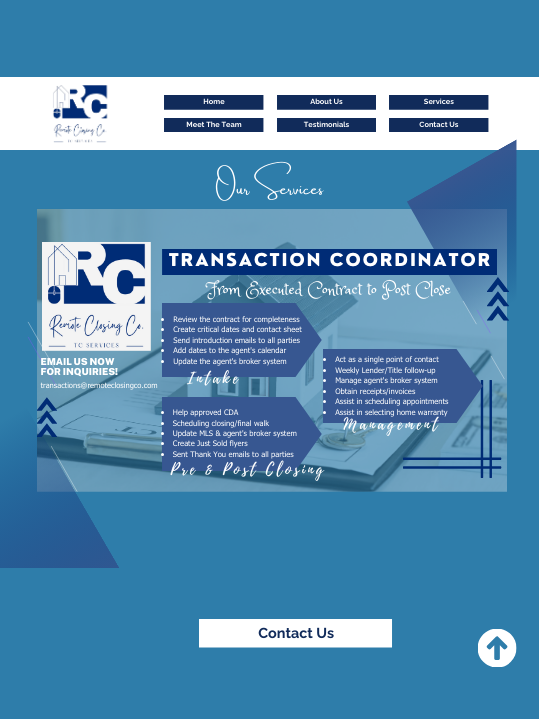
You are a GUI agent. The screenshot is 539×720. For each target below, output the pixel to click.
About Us (326, 101)
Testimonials (326, 124)
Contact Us (438, 124)
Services (439, 101)
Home (213, 101)
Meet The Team (213, 124)
